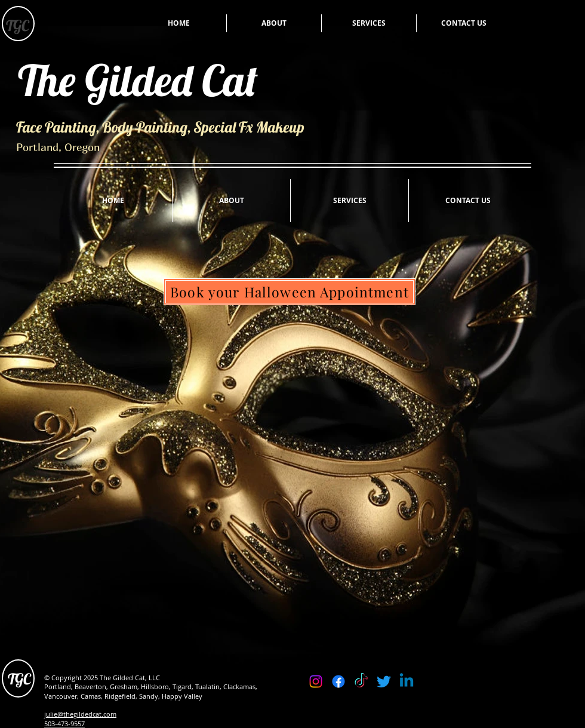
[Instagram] (316, 681)
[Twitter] (384, 681)
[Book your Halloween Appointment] (290, 292)
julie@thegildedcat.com (80, 714)
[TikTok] (361, 681)
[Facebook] (338, 681)
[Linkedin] (407, 681)
